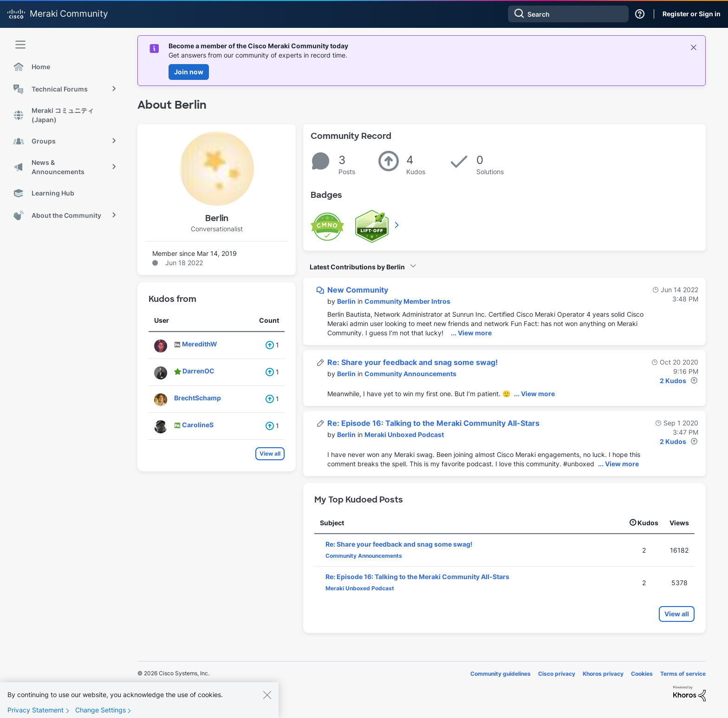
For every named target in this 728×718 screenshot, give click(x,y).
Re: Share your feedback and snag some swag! (413, 362)
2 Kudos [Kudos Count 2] (673, 381)
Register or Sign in (692, 14)
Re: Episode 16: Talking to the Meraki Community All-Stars (433, 423)
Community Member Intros (407, 301)
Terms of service (683, 674)
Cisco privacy (557, 674)
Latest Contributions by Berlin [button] (357, 267)
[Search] (568, 14)
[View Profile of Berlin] (346, 301)
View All (397, 225)
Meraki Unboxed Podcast (404, 434)
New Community (358, 290)
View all (270, 454)
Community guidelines (500, 674)
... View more (471, 333)
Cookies (642, 674)
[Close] (267, 699)
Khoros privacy (603, 674)
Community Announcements (410, 374)
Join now (189, 72)
